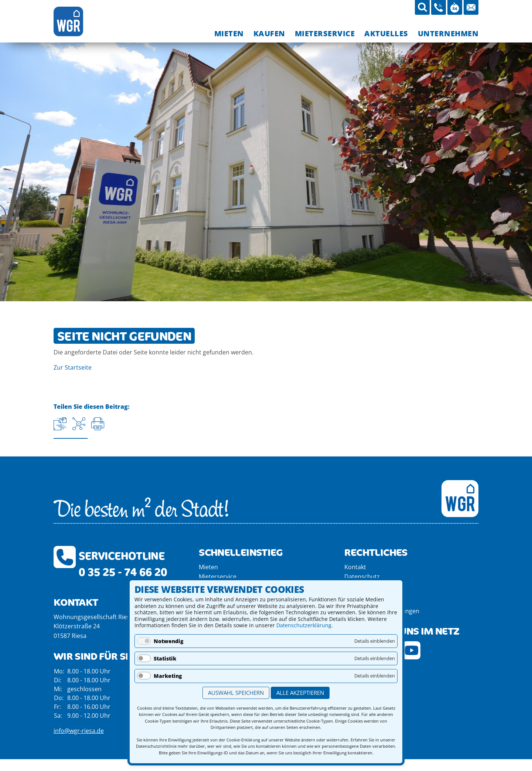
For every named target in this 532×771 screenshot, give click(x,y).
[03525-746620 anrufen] (439, 7)
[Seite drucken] (98, 424)
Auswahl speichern (236, 693)
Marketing (168, 676)
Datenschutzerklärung (304, 625)
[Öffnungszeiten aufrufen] (455, 7)
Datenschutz (362, 577)
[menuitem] (229, 33)
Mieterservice (218, 577)
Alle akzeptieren (300, 693)
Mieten (208, 567)
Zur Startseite (73, 367)
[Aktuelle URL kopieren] (60, 424)
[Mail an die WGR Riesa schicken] (471, 7)
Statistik (165, 658)
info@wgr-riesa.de (79, 731)
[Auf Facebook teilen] (79, 424)
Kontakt (355, 567)
